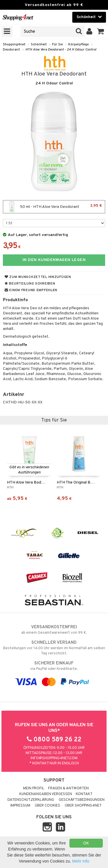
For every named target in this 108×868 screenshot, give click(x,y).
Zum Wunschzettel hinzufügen (38, 277)
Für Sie (57, 45)
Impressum (20, 806)
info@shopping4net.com (54, 758)
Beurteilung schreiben (30, 284)
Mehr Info (81, 861)
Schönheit (39, 45)
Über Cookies (48, 806)
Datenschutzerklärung (31, 800)
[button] (101, 32)
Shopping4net (14, 45)
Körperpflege (78, 45)
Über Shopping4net (83, 806)
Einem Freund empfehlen (31, 290)
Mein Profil (34, 788)
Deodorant (11, 50)
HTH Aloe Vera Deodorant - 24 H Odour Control (61, 50)
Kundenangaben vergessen (46, 794)
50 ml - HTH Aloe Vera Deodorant (54, 207)
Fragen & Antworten (68, 788)
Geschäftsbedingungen (82, 800)
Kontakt (84, 794)
